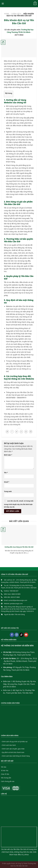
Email (7, 482)
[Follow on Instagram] (17, 635)
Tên (6, 473)
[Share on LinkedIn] (31, 432)
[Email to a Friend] (21, 432)
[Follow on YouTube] (26, 635)
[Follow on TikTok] (21, 635)
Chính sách (16, 14)
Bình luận (8, 455)
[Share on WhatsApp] (7, 432)
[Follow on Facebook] (12, 635)
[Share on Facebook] (12, 432)
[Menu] (3, 4)
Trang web (8, 491)
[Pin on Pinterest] (26, 432)
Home (7, 14)
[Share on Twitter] (17, 432)
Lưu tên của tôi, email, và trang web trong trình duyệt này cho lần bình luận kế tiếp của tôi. (19, 504)
